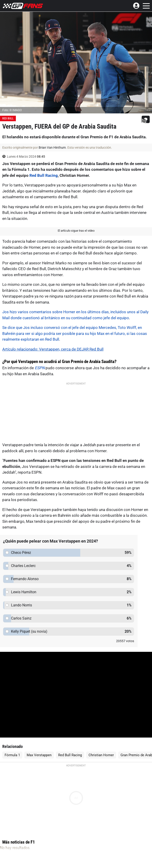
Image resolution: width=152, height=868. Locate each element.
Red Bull (8, 118)
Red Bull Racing (44, 175)
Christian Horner (101, 755)
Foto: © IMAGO (12, 110)
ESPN (40, 368)
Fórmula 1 (12, 755)
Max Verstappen (39, 755)
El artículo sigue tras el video (76, 231)
